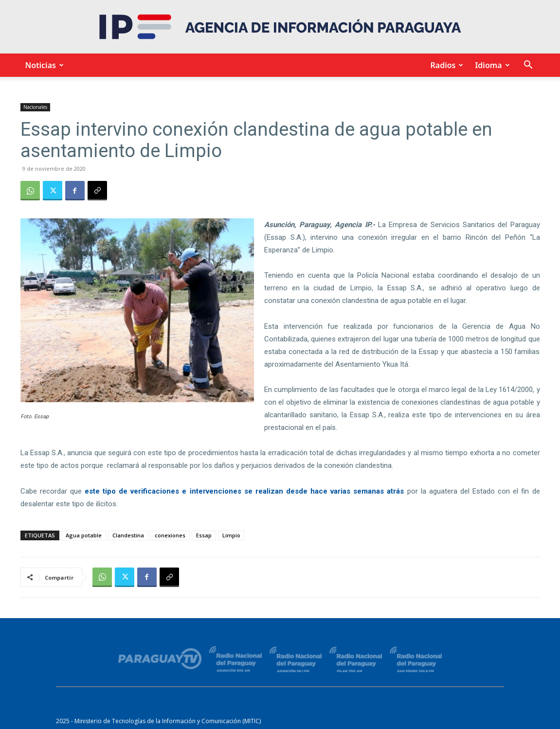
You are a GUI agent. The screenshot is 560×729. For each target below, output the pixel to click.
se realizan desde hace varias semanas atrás (324, 491)
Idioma (491, 65)
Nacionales (35, 107)
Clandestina (128, 535)
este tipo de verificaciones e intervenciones (163, 491)
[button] (528, 66)
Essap (204, 535)
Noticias (43, 65)
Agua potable (84, 535)
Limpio (231, 535)
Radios (445, 65)
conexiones (170, 535)
